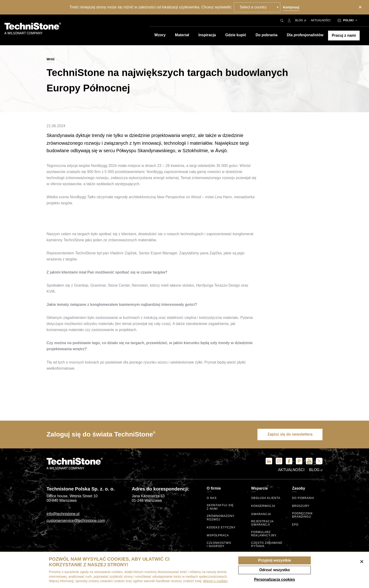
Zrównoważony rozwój (221, 518)
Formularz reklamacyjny (264, 534)
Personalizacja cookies (274, 579)
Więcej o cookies (215, 581)
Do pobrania (303, 498)
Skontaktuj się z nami (220, 507)
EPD (295, 525)
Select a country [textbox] (253, 7)
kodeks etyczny (221, 527)
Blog (300, 20)
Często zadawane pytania (267, 544)
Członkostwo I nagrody (219, 544)
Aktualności (321, 20)
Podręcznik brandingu (303, 515)
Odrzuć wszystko (275, 570)
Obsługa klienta (266, 498)
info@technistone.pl (63, 514)
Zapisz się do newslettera (289, 435)
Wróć (51, 59)
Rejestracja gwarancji (262, 523)
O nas (212, 498)
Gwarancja (261, 514)
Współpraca (218, 535)
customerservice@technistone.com (76, 521)
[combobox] (257, 7)
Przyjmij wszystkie (275, 560)
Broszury (301, 507)
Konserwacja (263, 507)
